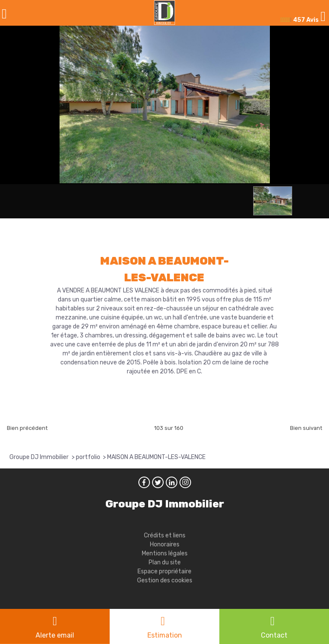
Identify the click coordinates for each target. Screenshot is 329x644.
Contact (274, 635)
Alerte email (55, 635)
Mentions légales (165, 553)
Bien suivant (306, 428)
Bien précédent (27, 428)
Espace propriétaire (164, 571)
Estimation (165, 635)
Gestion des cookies (165, 580)
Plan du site (165, 562)
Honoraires (165, 544)
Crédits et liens (165, 535)
